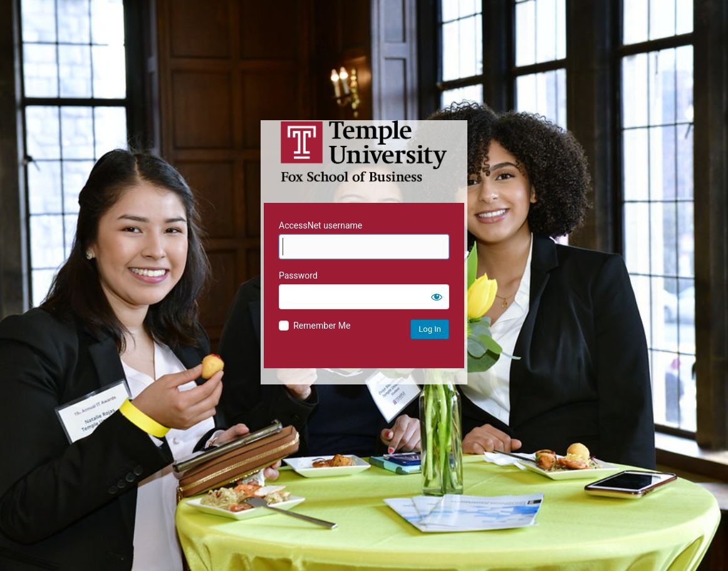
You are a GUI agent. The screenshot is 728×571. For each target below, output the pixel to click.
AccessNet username (320, 225)
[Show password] (437, 297)
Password (298, 275)
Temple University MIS (364, 152)
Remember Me (322, 326)
